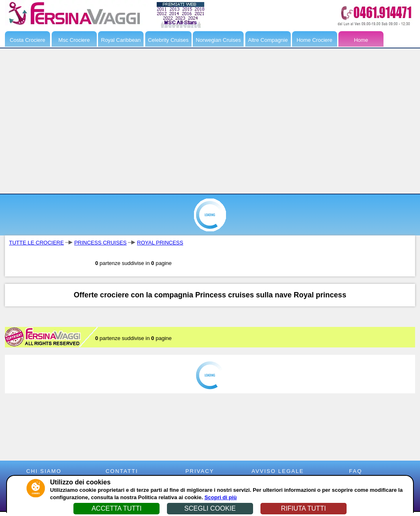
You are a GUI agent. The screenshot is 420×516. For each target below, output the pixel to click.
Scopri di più (220, 497)
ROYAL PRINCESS (160, 243)
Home (361, 40)
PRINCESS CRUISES (100, 243)
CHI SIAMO (44, 471)
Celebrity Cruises (168, 40)
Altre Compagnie (268, 40)
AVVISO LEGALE (278, 471)
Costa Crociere (28, 40)
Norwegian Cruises (218, 40)
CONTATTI (122, 471)
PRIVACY (200, 471)
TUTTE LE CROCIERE (37, 243)
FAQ (356, 471)
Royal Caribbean (121, 40)
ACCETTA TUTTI (116, 508)
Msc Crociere (74, 40)
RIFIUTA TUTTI (304, 508)
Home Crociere (314, 40)
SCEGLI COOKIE (210, 508)
